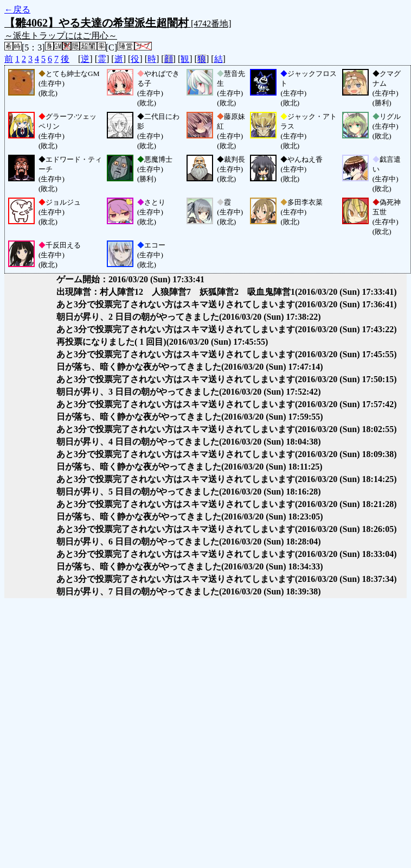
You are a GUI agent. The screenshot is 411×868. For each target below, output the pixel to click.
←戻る (17, 9)
